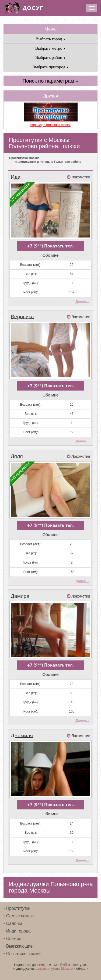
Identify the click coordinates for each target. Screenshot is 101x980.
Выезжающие (19, 946)
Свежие (14, 939)
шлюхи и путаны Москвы (54, 969)
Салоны (14, 923)
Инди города (18, 931)
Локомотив (81, 177)
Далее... (82, 302)
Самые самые (20, 916)
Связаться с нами (23, 954)
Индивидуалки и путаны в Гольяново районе (48, 162)
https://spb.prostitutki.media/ (50, 125)
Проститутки (18, 908)
